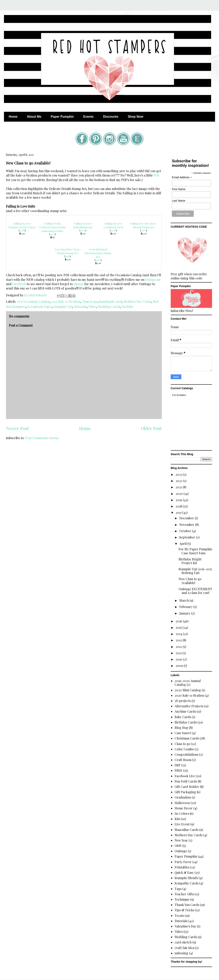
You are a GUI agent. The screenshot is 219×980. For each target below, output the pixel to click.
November (187, 525)
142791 (83, 230)
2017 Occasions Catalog (33, 301)
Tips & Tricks (184, 910)
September (188, 537)
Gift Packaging (185, 792)
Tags (178, 889)
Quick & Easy (184, 872)
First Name (179, 189)
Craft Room (183, 760)
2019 (179, 500)
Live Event (182, 824)
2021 (179, 487)
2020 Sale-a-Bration (189, 695)
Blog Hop (181, 728)
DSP (178, 765)
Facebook (19, 284)
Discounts (111, 117)
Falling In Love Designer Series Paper (22, 225)
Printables (182, 867)
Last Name (179, 201)
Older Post (151, 428)
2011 (179, 653)
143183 (68, 256)
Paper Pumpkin (62, 117)
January (185, 613)
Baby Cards (183, 717)
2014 (179, 634)
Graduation (183, 797)
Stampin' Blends (186, 878)
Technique (182, 899)
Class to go (90, 301)
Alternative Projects (189, 706)
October (186, 531)
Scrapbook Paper (40, 307)
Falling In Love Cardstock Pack (113, 225)
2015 (179, 627)
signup (79, 284)
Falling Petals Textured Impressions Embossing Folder (52, 227)
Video (92, 307)
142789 (113, 230)
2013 (179, 640)
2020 (180, 494)
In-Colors (182, 813)
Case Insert (183, 733)
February (186, 607)
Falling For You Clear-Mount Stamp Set (144, 225)
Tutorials (80, 307)
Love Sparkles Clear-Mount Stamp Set (68, 251)
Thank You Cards (187, 905)
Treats (179, 916)
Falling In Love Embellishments (83, 225)
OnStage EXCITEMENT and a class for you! (195, 591)
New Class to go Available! (190, 581)
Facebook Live (185, 776)
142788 (22, 230)
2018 (179, 506)
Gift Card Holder (187, 787)
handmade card (110, 301)
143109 (144, 230)
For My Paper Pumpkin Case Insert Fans (195, 551)
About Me (34, 117)
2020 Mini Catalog (188, 690)
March (184, 600)
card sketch (183, 942)
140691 (98, 260)
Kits (177, 819)
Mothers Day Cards (137, 301)
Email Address (182, 177)
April (183, 544)
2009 (180, 666)
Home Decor (184, 808)
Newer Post (17, 428)
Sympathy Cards (187, 883)
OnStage (181, 851)
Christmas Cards (187, 738)
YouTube (127, 307)
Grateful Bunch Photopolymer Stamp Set (98, 253)
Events (88, 117)
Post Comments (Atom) (42, 438)
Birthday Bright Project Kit (190, 561)
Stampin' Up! (63, 307)
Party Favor (183, 862)
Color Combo (184, 749)
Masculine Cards (187, 830)
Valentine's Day (185, 926)
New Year (181, 840)
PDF (156, 175)
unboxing (181, 953)
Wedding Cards (109, 307)
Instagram (153, 280)
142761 (52, 234)
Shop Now (136, 117)
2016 (179, 621)
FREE (178, 770)
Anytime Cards (185, 711)
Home (13, 117)
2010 (179, 659)
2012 (179, 647)
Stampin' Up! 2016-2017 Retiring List (195, 571)
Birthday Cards (186, 722)
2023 (179, 474)
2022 (179, 481)
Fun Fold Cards (186, 781)
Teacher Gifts (184, 894)
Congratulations (186, 754)
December (187, 518)
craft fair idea (184, 948)
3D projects (183, 701)
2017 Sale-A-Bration (66, 301)
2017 (179, 513)
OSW (178, 846)
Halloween (182, 803)
